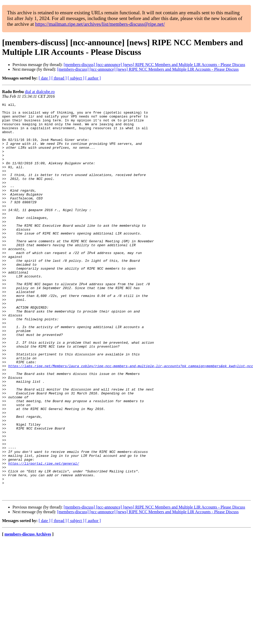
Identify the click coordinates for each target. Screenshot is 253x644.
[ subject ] (76, 78)
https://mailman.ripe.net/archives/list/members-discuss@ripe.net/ (100, 24)
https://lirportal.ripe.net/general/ (43, 536)
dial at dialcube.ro (40, 92)
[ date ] (45, 78)
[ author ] (93, 78)
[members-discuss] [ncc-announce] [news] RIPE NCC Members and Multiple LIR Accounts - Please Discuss (154, 65)
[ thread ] (59, 78)
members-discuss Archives (28, 613)
